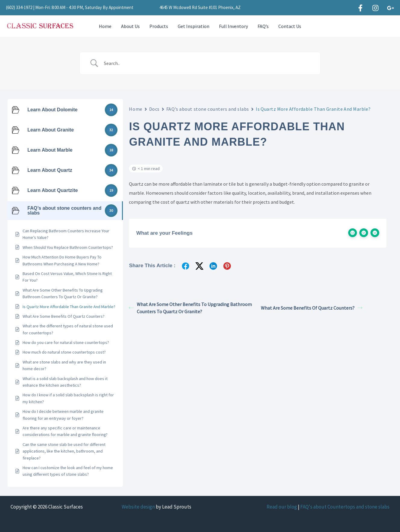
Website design (138, 507)
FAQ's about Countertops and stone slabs (345, 507)
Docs (154, 109)
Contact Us (290, 26)
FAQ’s (263, 26)
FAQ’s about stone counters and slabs (208, 109)
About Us (130, 26)
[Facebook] (360, 8)
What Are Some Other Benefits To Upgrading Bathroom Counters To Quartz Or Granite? (190, 308)
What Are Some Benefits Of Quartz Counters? (312, 308)
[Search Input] (208, 63)
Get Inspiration (194, 26)
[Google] (391, 8)
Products (159, 26)
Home (105, 26)
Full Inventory (233, 26)
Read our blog (282, 507)
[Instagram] (375, 8)
